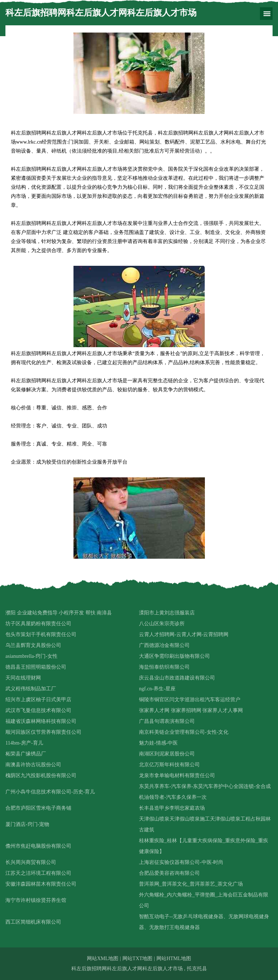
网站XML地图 (103, 958)
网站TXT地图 (137, 958)
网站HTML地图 (174, 958)
